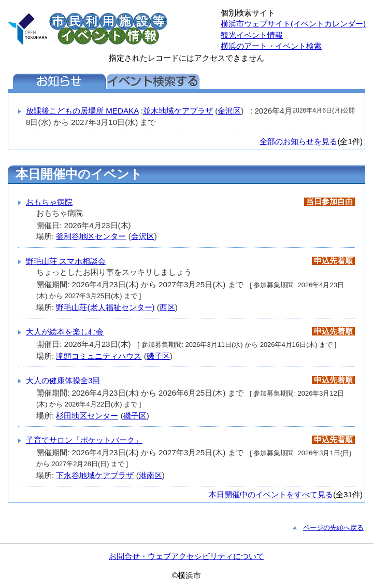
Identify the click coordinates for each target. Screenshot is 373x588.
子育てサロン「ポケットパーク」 (84, 440)
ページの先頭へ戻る (333, 528)
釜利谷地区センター (91, 236)
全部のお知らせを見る (298, 141)
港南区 (150, 475)
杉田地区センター (87, 416)
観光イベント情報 (252, 35)
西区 (167, 307)
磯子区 (158, 356)
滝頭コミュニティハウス (99, 356)
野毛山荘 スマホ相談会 (66, 261)
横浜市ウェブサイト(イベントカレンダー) (293, 24)
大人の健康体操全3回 (63, 380)
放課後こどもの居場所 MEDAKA (82, 111)
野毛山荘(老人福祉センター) (105, 307)
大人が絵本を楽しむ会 (65, 332)
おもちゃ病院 (49, 202)
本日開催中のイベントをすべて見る (271, 494)
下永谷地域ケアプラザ (95, 475)
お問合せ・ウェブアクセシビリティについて (187, 556)
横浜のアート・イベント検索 (271, 46)
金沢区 (229, 111)
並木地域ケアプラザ (178, 111)
